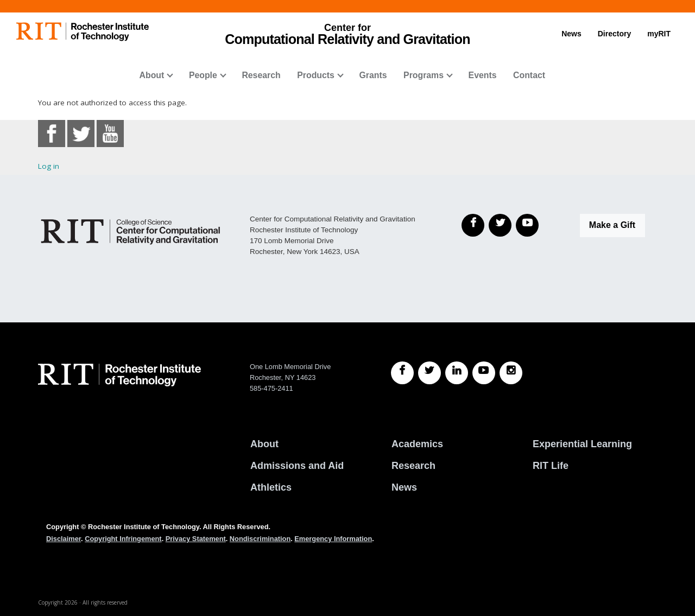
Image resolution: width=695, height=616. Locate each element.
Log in (49, 166)
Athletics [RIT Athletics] (271, 487)
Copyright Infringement (123, 539)
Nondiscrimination (260, 539)
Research (261, 75)
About (152, 75)
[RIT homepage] (83, 32)
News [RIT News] (404, 487)
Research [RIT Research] (413, 466)
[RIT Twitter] (429, 373)
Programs (424, 75)
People (203, 75)
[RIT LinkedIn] (457, 373)
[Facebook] (473, 225)
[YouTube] (527, 225)
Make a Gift (612, 225)
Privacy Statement (196, 539)
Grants (373, 75)
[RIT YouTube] (484, 373)
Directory (614, 34)
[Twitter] (500, 225)
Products (316, 75)
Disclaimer (64, 539)
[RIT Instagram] (511, 373)
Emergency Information (333, 539)
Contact (529, 75)
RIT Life (551, 466)
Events (483, 75)
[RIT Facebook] (402, 373)
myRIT (659, 34)
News (571, 34)
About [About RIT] (264, 444)
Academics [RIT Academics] (417, 444)
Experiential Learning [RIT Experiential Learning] (582, 444)
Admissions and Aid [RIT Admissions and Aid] (297, 466)
